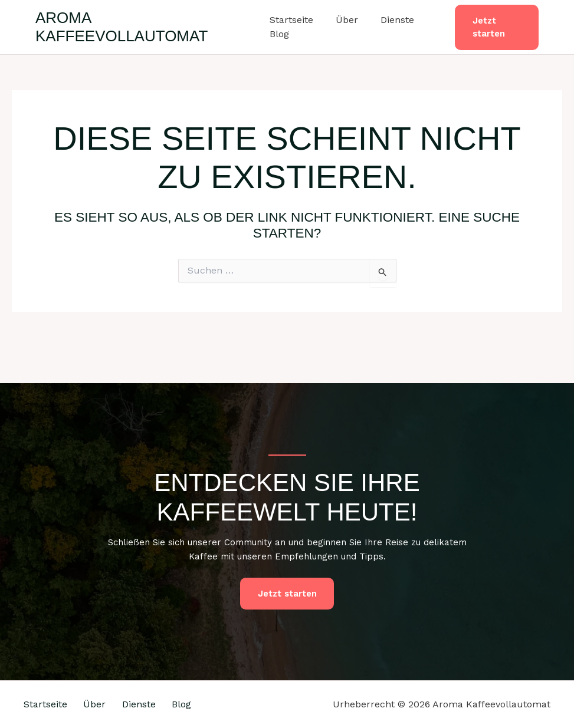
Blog (279, 34)
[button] (495, 27)
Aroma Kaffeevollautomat (122, 27)
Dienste (390, 20)
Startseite (291, 20)
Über (343, 20)
